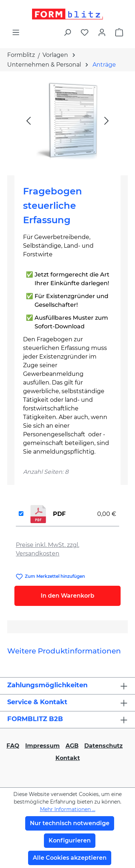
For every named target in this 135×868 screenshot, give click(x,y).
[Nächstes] (107, 120)
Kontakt (68, 758)
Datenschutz (103, 746)
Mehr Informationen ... (68, 809)
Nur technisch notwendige (70, 823)
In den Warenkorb (67, 596)
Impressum (42, 746)
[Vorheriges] (28, 120)
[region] (67, 120)
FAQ (13, 746)
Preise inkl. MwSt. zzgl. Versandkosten (48, 549)
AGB (72, 746)
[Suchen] (67, 32)
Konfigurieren (70, 840)
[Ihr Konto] (102, 32)
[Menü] (16, 32)
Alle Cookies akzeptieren (70, 858)
